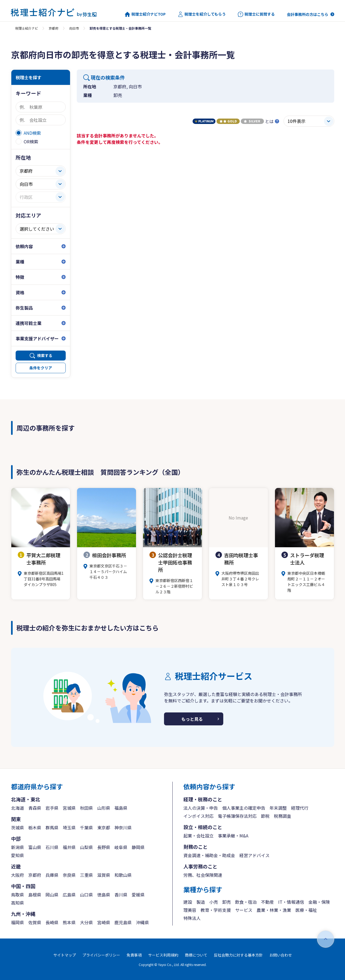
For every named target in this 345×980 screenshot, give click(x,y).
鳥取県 (18, 895)
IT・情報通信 (291, 902)
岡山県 (52, 895)
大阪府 (18, 875)
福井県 (69, 847)
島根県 (35, 895)
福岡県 (18, 922)
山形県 (104, 808)
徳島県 (104, 895)
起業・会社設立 (198, 836)
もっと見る (192, 719)
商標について (196, 955)
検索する (45, 355)
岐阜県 (121, 847)
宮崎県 (104, 922)
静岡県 (138, 847)
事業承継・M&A (233, 836)
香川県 (121, 895)
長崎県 (52, 922)
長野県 (104, 847)
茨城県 (18, 827)
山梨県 (86, 847)
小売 (214, 902)
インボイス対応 (198, 816)
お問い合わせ (281, 955)
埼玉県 (69, 827)
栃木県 (35, 827)
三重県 (86, 875)
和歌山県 (123, 875)
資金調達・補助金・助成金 (209, 855)
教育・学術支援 (216, 910)
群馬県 (52, 827)
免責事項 (134, 955)
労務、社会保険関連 (203, 875)
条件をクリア (41, 368)
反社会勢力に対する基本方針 (238, 955)
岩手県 (52, 808)
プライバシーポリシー (101, 955)
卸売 (226, 902)
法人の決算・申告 (201, 808)
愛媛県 (138, 895)
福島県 (121, 808)
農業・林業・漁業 (274, 910)
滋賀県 (104, 875)
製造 (201, 902)
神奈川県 (123, 827)
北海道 (18, 808)
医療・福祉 (306, 910)
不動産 (267, 902)
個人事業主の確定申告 (244, 808)
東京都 (104, 827)
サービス (244, 910)
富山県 (35, 847)
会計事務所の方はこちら (308, 14)
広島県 (69, 895)
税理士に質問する (256, 14)
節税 (265, 816)
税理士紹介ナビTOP (145, 14)
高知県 (18, 903)
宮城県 (69, 808)
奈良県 (69, 875)
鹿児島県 (123, 922)
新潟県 (18, 847)
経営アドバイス (255, 855)
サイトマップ (65, 955)
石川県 (52, 847)
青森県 (35, 808)
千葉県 (86, 827)
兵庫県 (52, 875)
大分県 (86, 922)
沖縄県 (142, 922)
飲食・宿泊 (246, 902)
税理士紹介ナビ (27, 28)
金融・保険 (319, 902)
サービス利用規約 (163, 955)
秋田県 (86, 808)
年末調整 (278, 808)
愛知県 (18, 855)
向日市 (74, 28)
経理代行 (300, 808)
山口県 (86, 895)
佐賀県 (35, 922)
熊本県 (69, 922)
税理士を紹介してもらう (202, 14)
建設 (188, 902)
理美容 (190, 910)
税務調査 (283, 816)
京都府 (54, 28)
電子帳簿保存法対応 (237, 816)
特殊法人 (192, 918)
